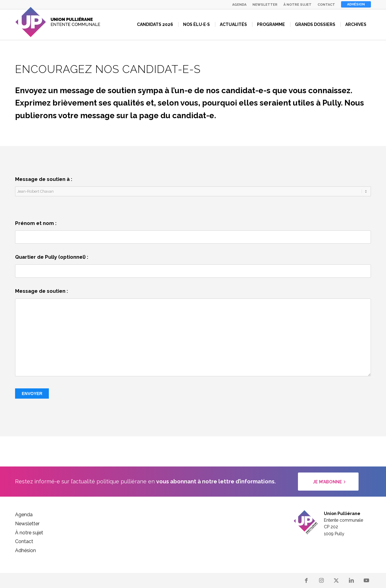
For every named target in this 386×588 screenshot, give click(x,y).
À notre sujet (297, 5)
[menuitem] (239, 5)
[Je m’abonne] (328, 482)
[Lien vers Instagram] (321, 580)
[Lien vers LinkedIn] (351, 580)
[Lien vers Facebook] (306, 580)
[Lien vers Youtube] (366, 580)
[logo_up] (58, 22)
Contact (326, 5)
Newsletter (265, 5)
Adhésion (356, 4)
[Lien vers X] (336, 580)
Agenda (239, 5)
